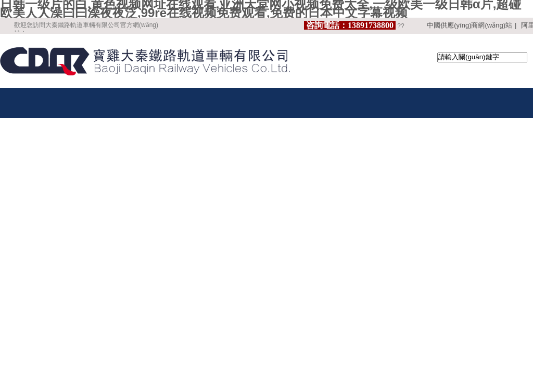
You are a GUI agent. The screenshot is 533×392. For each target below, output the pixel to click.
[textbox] (482, 57)
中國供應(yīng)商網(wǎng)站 (469, 25)
